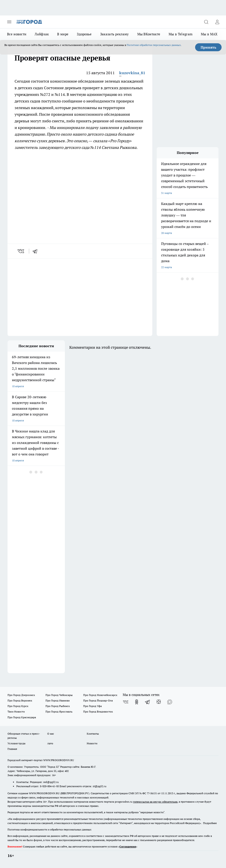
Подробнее (210, 823)
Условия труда (16, 743)
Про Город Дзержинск (21, 695)
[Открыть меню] (9, 22)
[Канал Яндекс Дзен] (159, 702)
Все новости (17, 34)
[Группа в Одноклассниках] (137, 702)
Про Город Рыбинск (58, 706)
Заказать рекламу (115, 34)
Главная (12, 749)
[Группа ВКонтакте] (126, 702)
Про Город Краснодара (22, 717)
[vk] (21, 251)
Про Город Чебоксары (59, 695)
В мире (63, 34)
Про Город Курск (18, 706)
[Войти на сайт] (217, 22)
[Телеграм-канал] (148, 702)
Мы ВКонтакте (149, 34)
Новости (92, 743)
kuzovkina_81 (132, 73)
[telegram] (36, 251)
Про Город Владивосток (98, 712)
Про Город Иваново (58, 700)
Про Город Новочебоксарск (100, 695)
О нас (51, 734)
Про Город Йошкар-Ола (98, 700)
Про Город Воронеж (20, 700)
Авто (50, 743)
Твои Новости (16, 712)
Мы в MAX (209, 34)
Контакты (93, 734)
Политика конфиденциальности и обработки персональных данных (49, 829)
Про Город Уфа (92, 706)
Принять (208, 47)
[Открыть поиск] (206, 22)
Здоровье (84, 34)
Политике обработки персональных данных (154, 45)
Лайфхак (42, 34)
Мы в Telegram (181, 34)
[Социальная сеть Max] (170, 702)
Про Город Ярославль (59, 712)
